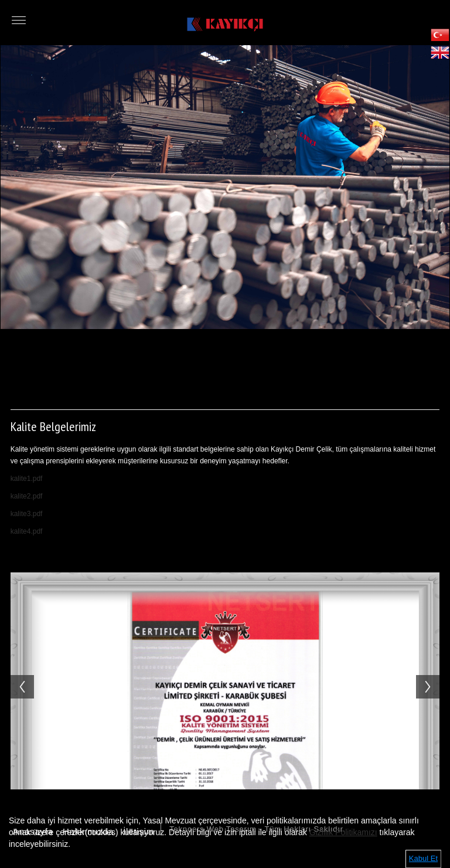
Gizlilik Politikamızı (343, 832)
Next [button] (434, 675)
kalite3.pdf (27, 514)
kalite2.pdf (27, 496)
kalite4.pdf (27, 531)
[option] (225, 187)
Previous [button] (16, 675)
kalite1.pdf (27, 479)
